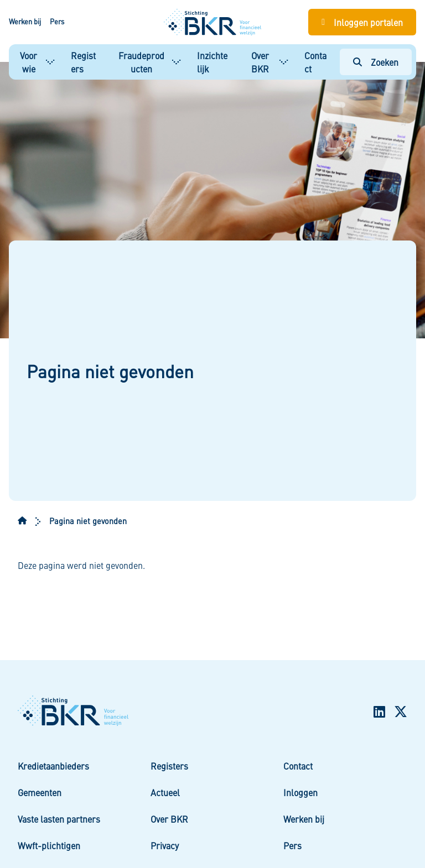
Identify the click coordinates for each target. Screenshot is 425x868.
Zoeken (385, 62)
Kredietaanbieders (53, 766)
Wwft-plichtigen (49, 845)
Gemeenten (40, 792)
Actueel (165, 792)
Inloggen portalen (368, 22)
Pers (57, 22)
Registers (83, 62)
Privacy (165, 845)
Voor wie (28, 62)
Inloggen (300, 792)
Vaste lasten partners (59, 819)
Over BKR (260, 62)
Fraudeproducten (141, 62)
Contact (315, 62)
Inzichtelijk (212, 62)
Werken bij (25, 22)
